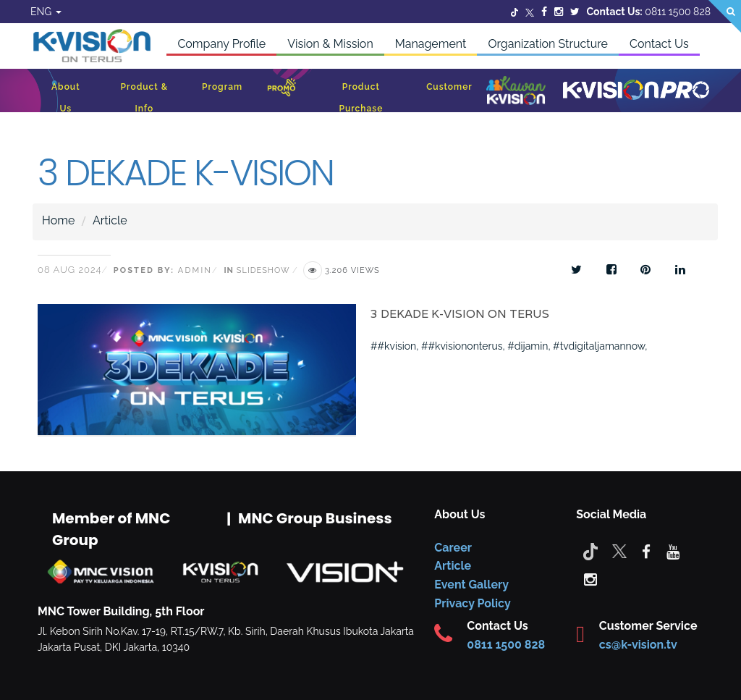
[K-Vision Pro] (636, 91)
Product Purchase (361, 98)
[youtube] (673, 551)
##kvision (393, 346)
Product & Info (144, 98)
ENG (46, 12)
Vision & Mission (330, 44)
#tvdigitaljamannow (599, 346)
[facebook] (646, 551)
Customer (449, 87)
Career (453, 548)
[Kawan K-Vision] (516, 92)
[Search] (725, 16)
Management (431, 44)
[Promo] (281, 91)
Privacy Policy (472, 603)
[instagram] (590, 578)
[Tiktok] (590, 551)
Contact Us (659, 44)
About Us (66, 98)
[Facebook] (544, 12)
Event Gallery (471, 585)
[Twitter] (515, 12)
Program (222, 87)
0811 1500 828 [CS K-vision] (506, 645)
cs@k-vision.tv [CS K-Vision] (638, 645)
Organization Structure (548, 44)
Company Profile (221, 44)
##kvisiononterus (462, 346)
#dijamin (528, 346)
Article (110, 220)
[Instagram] (559, 12)
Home (58, 220)
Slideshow (263, 270)
